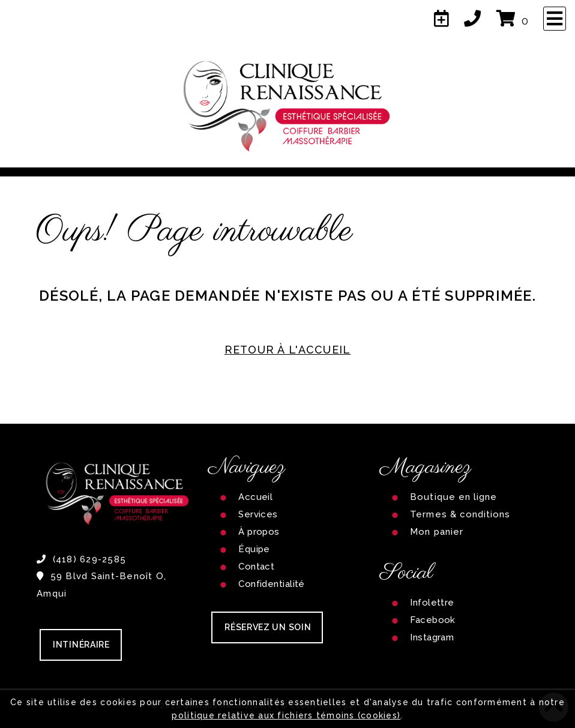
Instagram (432, 637)
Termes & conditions (460, 514)
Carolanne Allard (392, 706)
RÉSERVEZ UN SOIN (268, 627)
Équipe (254, 549)
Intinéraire (81, 645)
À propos (259, 532)
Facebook (433, 620)
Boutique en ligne (453, 497)
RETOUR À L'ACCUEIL (288, 350)
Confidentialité (272, 584)
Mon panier (437, 532)
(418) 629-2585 (81, 559)
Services (258, 514)
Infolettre (432, 603)
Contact (256, 567)
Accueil (255, 497)
